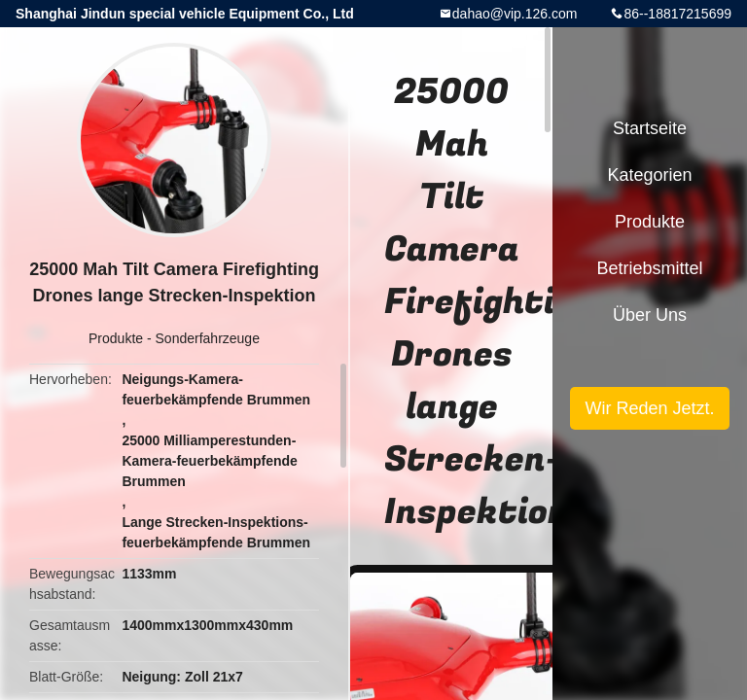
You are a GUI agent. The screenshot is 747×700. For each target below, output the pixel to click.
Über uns (650, 315)
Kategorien (649, 175)
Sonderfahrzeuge (208, 338)
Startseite (650, 128)
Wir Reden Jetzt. (649, 408)
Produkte (116, 338)
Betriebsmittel (649, 268)
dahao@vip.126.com (515, 14)
